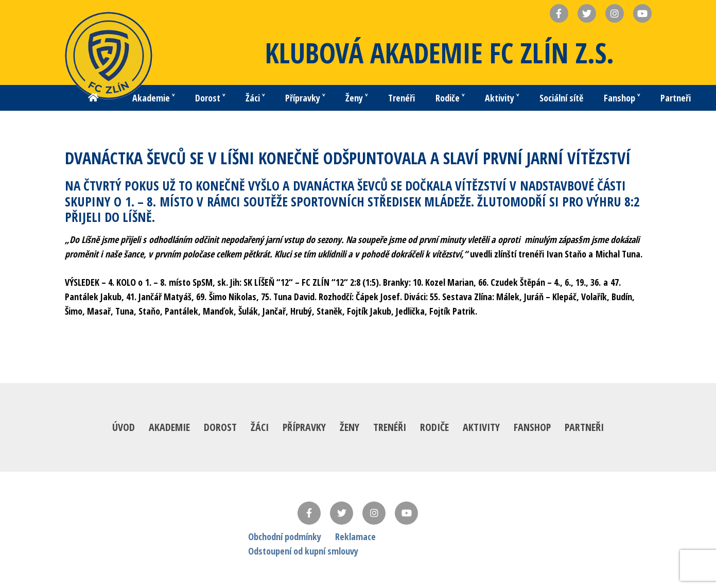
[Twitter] (342, 513)
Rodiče (434, 427)
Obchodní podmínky (285, 537)
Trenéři (390, 427)
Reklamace (355, 537)
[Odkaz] (109, 56)
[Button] (93, 98)
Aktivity (481, 427)
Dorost (220, 427)
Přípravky (304, 427)
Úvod (124, 427)
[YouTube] (406, 513)
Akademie (169, 427)
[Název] (559, 13)
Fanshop (532, 427)
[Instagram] (374, 513)
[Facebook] (309, 513)
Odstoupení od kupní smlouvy (303, 551)
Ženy (350, 427)
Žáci (260, 427)
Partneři (584, 427)
